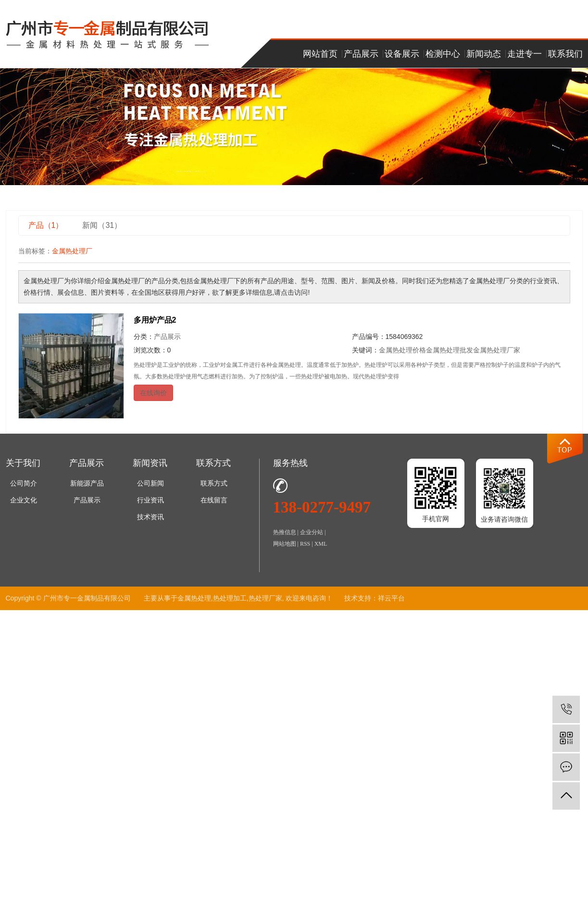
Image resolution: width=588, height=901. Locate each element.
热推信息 (285, 532)
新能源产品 (87, 483)
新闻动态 (484, 54)
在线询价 (153, 393)
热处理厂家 (265, 598)
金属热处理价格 (402, 350)
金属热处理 (194, 598)
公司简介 (24, 483)
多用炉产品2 (155, 320)
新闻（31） (102, 225)
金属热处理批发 (450, 350)
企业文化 (24, 500)
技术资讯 (150, 517)
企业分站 (312, 532)
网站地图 (285, 544)
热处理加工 (230, 598)
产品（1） (46, 225)
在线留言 (214, 500)
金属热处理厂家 (497, 350)
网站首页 (320, 54)
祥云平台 (391, 598)
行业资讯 (150, 500)
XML (321, 544)
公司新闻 (150, 483)
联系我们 (565, 54)
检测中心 (443, 54)
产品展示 (361, 54)
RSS (305, 544)
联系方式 (214, 483)
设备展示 (402, 54)
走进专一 (525, 54)
